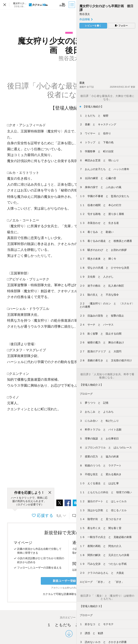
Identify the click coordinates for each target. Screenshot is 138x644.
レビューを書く (93, 26)
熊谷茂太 (85, 14)
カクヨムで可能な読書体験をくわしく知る (69, 594)
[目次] (72, 5)
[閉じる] (50, 493)
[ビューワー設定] (62, 5)
